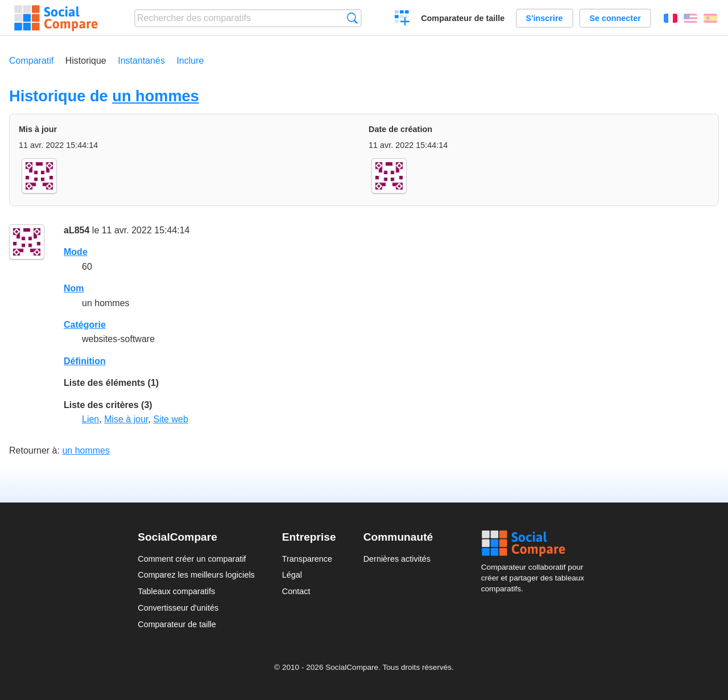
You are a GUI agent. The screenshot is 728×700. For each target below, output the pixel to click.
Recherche (352, 18)
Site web (170, 419)
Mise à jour (126, 419)
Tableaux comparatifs (176, 591)
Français (671, 18)
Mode (76, 252)
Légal (292, 575)
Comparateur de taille (463, 18)
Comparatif (31, 61)
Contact (296, 591)
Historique (86, 61)
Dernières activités (397, 559)
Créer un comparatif (402, 19)
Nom (74, 288)
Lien (90, 419)
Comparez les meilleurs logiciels (196, 575)
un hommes (156, 96)
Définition (85, 361)
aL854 (76, 230)
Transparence (307, 559)
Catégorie (85, 325)
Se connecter (615, 18)
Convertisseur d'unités (178, 608)
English (690, 18)
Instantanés (141, 61)
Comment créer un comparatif (192, 559)
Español (710, 18)
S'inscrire (545, 18)
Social (536, 543)
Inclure (190, 61)
